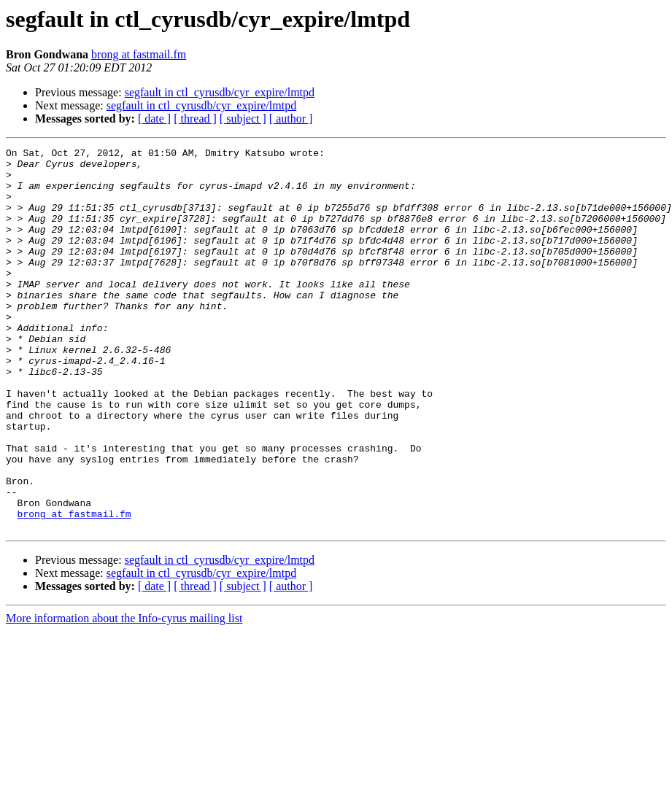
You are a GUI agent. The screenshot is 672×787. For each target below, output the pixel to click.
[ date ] (154, 119)
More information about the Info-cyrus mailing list (124, 695)
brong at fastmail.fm (139, 54)
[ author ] (291, 119)
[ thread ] (195, 119)
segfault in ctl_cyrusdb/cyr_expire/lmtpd (220, 92)
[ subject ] (243, 119)
